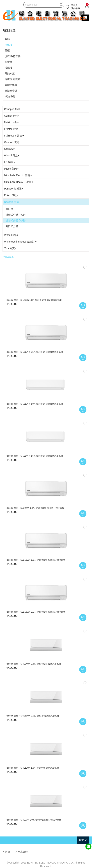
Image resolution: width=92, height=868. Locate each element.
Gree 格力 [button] (11, 149)
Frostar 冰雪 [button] (12, 129)
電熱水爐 (10, 73)
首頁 (8, 852)
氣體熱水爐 (11, 85)
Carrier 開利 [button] (12, 116)
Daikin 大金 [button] (11, 122)
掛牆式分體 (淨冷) (16, 215)
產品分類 (23, 852)
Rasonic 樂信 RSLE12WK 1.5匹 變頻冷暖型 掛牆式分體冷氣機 (35, 560)
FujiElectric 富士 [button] (14, 136)
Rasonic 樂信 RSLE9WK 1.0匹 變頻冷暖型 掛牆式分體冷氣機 (35, 508)
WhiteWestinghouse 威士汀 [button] (20, 242)
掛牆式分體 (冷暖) (16, 220)
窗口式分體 (12, 226)
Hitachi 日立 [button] (12, 155)
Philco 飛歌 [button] (11, 195)
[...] (41, 5)
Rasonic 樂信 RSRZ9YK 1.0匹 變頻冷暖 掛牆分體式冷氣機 (34, 300)
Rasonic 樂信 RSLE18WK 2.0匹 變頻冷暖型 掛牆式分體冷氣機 (35, 612)
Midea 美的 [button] (11, 169)
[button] (75, 7)
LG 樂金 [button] (10, 162)
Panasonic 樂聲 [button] (14, 189)
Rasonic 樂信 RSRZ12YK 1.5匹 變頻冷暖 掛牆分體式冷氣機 (34, 352)
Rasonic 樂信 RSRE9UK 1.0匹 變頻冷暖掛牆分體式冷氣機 (33, 820)
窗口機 (9, 209)
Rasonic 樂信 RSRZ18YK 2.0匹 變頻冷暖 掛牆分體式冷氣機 (34, 404)
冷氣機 (8, 45)
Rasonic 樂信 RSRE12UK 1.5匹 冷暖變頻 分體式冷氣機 (32, 768)
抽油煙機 (10, 96)
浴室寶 (8, 62)
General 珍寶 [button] (12, 142)
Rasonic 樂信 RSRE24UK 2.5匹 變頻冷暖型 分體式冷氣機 (33, 664)
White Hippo (11, 235)
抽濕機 (8, 68)
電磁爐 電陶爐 (13, 79)
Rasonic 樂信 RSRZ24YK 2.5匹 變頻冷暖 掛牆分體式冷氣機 (34, 456)
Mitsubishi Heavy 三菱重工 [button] (20, 182)
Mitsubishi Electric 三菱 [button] (18, 175)
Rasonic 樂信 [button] (12, 202)
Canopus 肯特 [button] (13, 109)
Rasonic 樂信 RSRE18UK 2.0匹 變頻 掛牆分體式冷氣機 (32, 716)
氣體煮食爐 (11, 91)
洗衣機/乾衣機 (13, 56)
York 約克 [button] (10, 248)
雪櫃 (7, 51)
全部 (7, 39)
